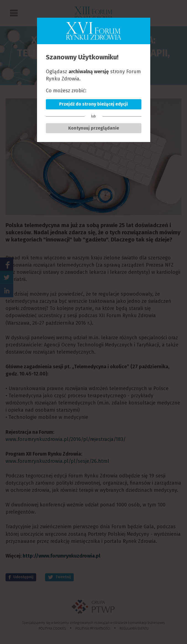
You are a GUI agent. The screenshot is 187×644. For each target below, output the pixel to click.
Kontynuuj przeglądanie (94, 128)
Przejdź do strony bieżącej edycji (93, 104)
